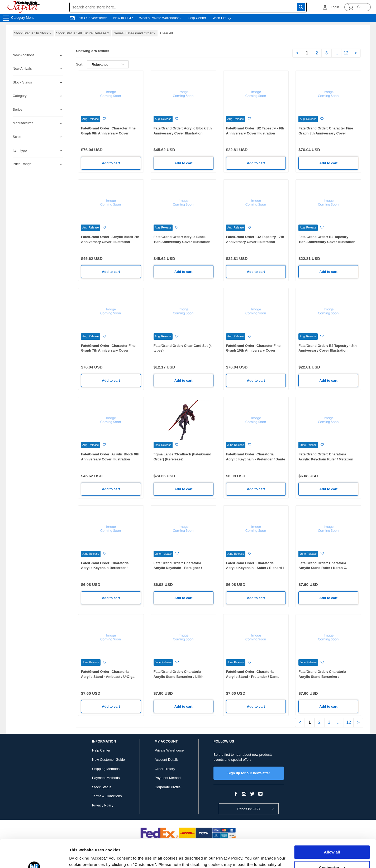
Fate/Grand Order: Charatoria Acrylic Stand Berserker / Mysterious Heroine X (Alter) (322, 676)
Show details (81, 858)
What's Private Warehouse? (160, 18)
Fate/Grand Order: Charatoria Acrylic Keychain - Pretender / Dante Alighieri (256, 459)
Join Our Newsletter (92, 18)
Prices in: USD (249, 809)
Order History (165, 769)
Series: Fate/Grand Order (135, 33)
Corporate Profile (168, 787)
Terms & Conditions (107, 796)
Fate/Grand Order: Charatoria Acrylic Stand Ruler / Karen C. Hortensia (323, 568)
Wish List (222, 18)
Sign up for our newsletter (249, 773)
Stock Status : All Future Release (83, 33)
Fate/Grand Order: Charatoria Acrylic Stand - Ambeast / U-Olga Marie (108, 676)
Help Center (197, 18)
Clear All (166, 33)
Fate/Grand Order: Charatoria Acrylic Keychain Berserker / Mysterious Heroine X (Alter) (105, 568)
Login (335, 7)
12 (346, 53)
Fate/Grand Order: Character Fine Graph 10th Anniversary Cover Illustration (253, 351)
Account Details (166, 760)
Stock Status (102, 787)
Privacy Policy (103, 805)
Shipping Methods (106, 769)
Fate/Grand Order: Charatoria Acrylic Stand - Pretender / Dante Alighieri (253, 676)
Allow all (332, 824)
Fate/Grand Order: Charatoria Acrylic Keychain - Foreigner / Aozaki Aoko (178, 568)
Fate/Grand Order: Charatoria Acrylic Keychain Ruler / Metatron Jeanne (326, 459)
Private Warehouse (169, 750)
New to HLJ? (123, 18)
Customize (332, 840)
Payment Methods (106, 778)
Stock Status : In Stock (33, 33)
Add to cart (111, 163)
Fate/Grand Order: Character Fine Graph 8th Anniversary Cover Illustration (326, 133)
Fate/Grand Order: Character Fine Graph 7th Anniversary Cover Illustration (108, 351)
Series (18, 109)
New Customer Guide (108, 760)
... (336, 53)
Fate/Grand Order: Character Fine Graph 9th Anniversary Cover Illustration (108, 133)
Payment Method (168, 778)
